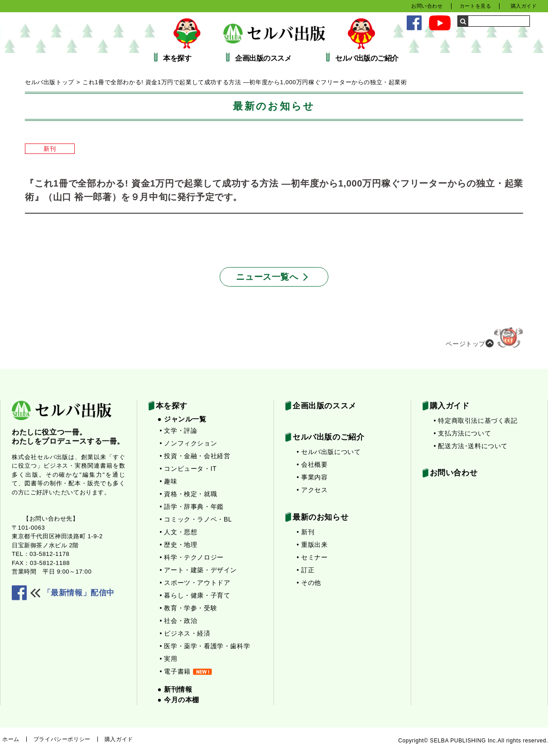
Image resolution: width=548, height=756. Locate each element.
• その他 (309, 583)
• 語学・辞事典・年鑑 (192, 507)
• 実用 (169, 659)
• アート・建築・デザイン (199, 570)
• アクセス (312, 490)
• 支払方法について (463, 433)
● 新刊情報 (175, 689)
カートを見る (476, 6)
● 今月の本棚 (178, 700)
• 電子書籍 (186, 671)
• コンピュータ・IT (188, 469)
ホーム (11, 739)
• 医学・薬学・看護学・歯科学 (205, 646)
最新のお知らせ (320, 517)
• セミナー (312, 557)
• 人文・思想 (179, 532)
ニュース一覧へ (267, 277)
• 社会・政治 (179, 621)
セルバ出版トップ (50, 82)
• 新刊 (305, 532)
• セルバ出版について (329, 452)
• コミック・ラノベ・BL (196, 519)
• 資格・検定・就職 (189, 494)
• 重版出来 (312, 545)
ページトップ (484, 341)
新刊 (50, 149)
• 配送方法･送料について (471, 446)
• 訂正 (305, 570)
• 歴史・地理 (179, 545)
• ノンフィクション (189, 443)
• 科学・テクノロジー (192, 557)
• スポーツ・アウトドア (195, 583)
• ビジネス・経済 (185, 633)
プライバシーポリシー (62, 739)
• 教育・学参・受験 (189, 608)
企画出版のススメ (263, 58)
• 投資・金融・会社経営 (195, 456)
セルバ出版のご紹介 (367, 58)
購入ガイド (524, 6)
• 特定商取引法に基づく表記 (476, 421)
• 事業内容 (312, 477)
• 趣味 (169, 481)
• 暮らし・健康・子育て (195, 595)
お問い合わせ (427, 6)
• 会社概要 (312, 464)
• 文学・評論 (179, 431)
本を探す (177, 58)
